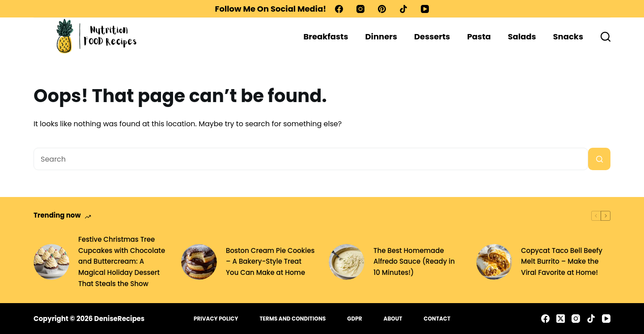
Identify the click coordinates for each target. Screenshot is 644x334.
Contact (437, 319)
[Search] (606, 37)
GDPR (354, 319)
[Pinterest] (382, 9)
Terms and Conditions (293, 319)
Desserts (432, 36)
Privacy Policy (216, 319)
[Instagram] (360, 9)
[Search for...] (311, 159)
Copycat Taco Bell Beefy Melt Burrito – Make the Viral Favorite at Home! (562, 262)
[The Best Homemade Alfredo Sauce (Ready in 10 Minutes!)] (347, 262)
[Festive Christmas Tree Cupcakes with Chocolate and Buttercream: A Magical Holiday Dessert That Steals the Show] (51, 262)
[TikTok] (403, 9)
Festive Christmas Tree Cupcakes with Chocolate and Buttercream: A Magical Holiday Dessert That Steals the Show (122, 261)
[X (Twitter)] (561, 319)
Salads (522, 36)
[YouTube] (425, 9)
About (393, 319)
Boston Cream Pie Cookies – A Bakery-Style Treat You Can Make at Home (270, 262)
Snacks (568, 36)
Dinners (381, 36)
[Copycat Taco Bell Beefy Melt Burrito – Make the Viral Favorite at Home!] (494, 262)
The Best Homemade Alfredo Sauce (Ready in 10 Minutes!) (414, 262)
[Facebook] (339, 9)
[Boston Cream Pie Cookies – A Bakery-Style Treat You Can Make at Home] (199, 262)
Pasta (479, 36)
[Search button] (599, 159)
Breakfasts (326, 36)
